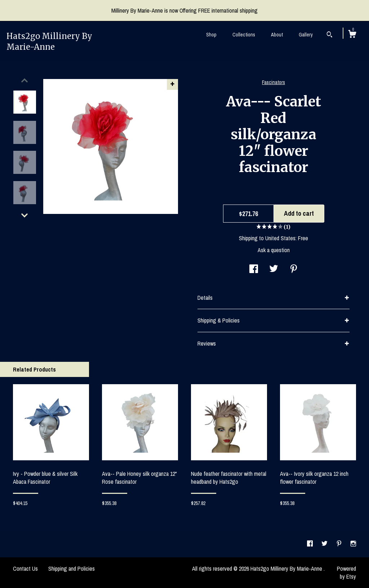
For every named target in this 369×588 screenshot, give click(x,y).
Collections (244, 35)
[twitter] (325, 544)
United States (280, 238)
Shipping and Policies (72, 569)
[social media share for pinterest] (294, 269)
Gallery (306, 35)
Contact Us (25, 569)
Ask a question (274, 250)
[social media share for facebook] (254, 269)
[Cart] (352, 35)
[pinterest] (340, 544)
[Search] (330, 35)
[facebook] (311, 544)
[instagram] (353, 544)
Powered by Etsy (346, 572)
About (277, 35)
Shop (211, 35)
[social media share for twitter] (274, 269)
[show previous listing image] (25, 80)
